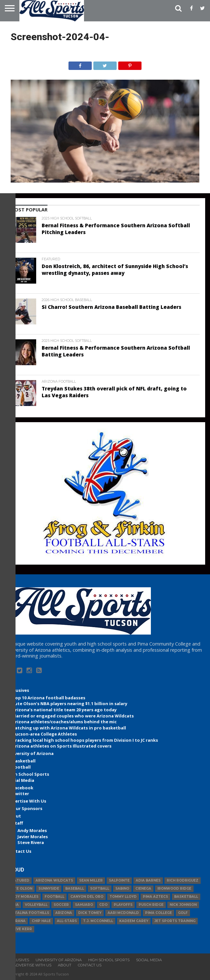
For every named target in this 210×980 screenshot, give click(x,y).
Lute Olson (21, 889)
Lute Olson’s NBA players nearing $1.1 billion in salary (70, 704)
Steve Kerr (21, 929)
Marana (17, 921)
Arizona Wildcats (54, 880)
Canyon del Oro (87, 897)
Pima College (158, 913)
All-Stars (67, 921)
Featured (19, 880)
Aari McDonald (123, 913)
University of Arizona (30, 753)
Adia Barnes (148, 880)
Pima (14, 905)
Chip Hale (41, 921)
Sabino (122, 889)
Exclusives (18, 690)
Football (21, 767)
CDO (103, 905)
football (54, 897)
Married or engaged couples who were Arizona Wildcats (73, 716)
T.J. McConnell (98, 921)
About (14, 816)
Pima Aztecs (155, 897)
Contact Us (19, 851)
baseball (75, 889)
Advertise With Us (27, 801)
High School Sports (28, 774)
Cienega (143, 889)
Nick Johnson (183, 905)
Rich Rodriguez (183, 880)
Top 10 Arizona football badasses (49, 698)
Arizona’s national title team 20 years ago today (64, 710)
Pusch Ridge (151, 905)
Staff (18, 823)
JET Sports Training (175, 921)
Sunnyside (49, 889)
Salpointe (119, 880)
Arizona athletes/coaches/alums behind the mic (64, 722)
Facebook (23, 788)
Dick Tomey (90, 913)
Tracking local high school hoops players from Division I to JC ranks (85, 740)
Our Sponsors (27, 808)
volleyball (36, 905)
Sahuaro (84, 905)
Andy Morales (32, 830)
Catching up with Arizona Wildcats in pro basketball (69, 728)
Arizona (64, 913)
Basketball (24, 761)
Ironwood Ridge (174, 889)
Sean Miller (91, 880)
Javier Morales (33, 837)
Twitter (21, 794)
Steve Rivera (31, 842)
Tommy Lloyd (123, 897)
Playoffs (123, 905)
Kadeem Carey (134, 921)
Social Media (21, 780)
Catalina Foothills (29, 913)
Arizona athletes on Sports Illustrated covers (62, 746)
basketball (186, 897)
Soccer (61, 905)
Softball (100, 889)
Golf (183, 913)
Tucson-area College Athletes (45, 734)
